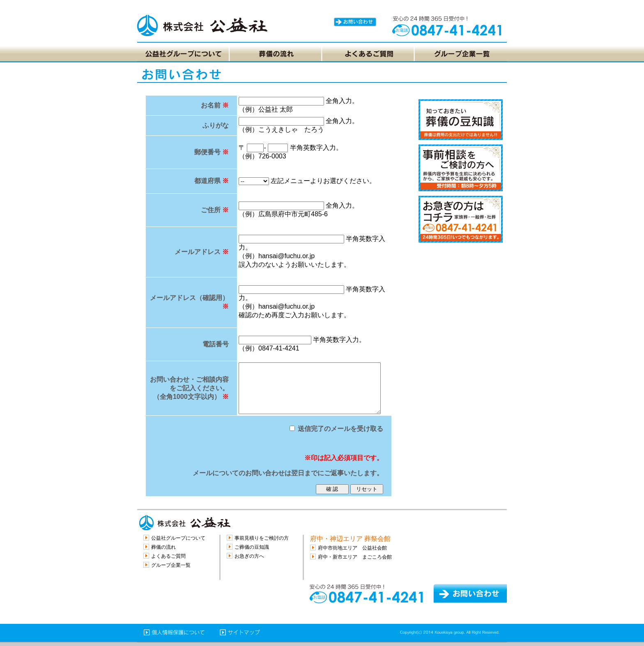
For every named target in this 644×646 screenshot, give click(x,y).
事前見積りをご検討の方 (262, 538)
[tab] (183, 54)
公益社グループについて (178, 538)
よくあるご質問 (168, 556)
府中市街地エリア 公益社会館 (352, 548)
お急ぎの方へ (249, 556)
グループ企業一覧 (171, 565)
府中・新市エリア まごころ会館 (355, 557)
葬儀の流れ (163, 547)
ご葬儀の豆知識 (252, 547)
